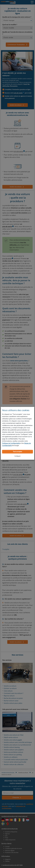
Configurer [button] (17, 456)
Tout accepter (17, 452)
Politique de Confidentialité (11, 443)
